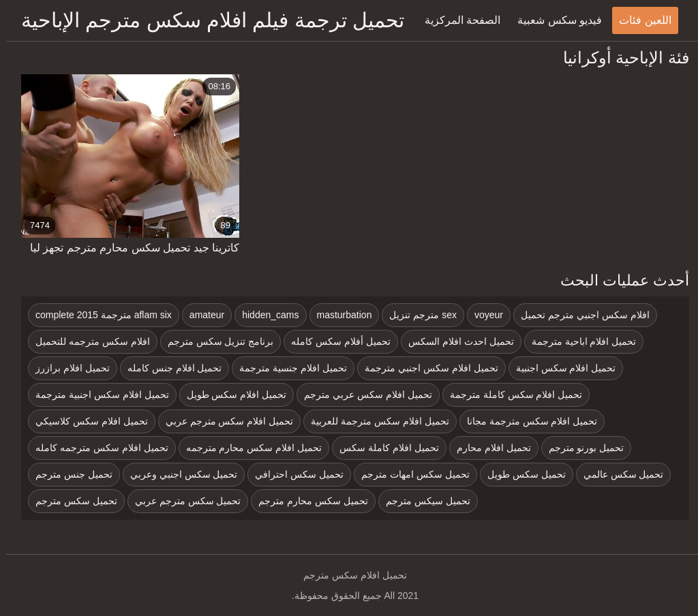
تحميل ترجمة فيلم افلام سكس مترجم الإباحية (207, 20)
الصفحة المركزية (456, 20)
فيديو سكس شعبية (553, 20)
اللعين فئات (639, 20)
